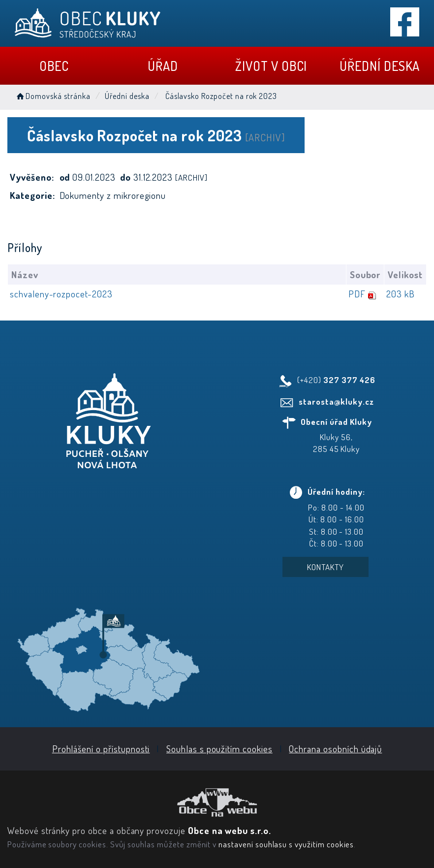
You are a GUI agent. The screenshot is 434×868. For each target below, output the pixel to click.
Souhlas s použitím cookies (219, 749)
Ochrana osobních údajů (335, 749)
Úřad (163, 66)
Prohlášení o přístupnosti (101, 749)
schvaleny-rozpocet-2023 (61, 294)
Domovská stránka (53, 96)
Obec (54, 66)
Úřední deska (380, 66)
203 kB (401, 294)
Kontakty (325, 567)
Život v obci (271, 66)
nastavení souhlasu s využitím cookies (286, 844)
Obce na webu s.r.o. (230, 830)
